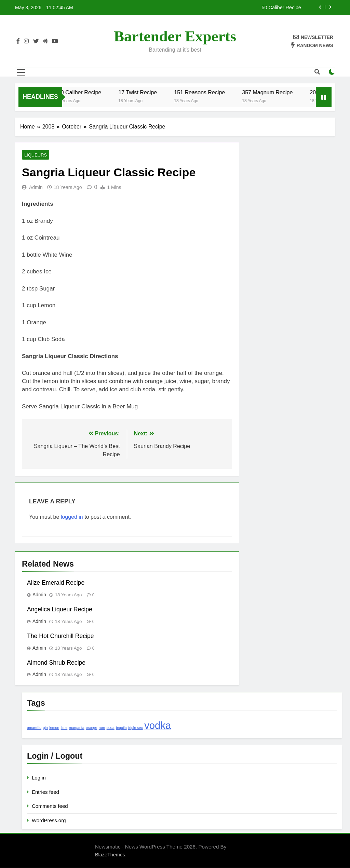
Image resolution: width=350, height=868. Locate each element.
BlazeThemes (110, 855)
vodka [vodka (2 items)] (158, 726)
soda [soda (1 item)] (111, 728)
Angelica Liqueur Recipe (60, 610)
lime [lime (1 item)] (64, 728)
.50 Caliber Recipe (280, 8)
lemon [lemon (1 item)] (54, 728)
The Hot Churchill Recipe (60, 636)
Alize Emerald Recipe (56, 583)
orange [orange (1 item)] (91, 728)
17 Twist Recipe (147, 92)
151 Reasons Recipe (209, 92)
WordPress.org (49, 821)
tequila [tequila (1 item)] (121, 728)
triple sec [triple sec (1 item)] (136, 728)
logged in (72, 517)
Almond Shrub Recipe (56, 663)
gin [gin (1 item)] (45, 728)
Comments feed (50, 806)
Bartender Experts (175, 36)
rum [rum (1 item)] (102, 728)
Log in (39, 778)
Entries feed (45, 792)
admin (36, 188)
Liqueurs (35, 155)
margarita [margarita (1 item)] (77, 728)
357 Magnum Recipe (277, 92)
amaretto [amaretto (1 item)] (34, 728)
